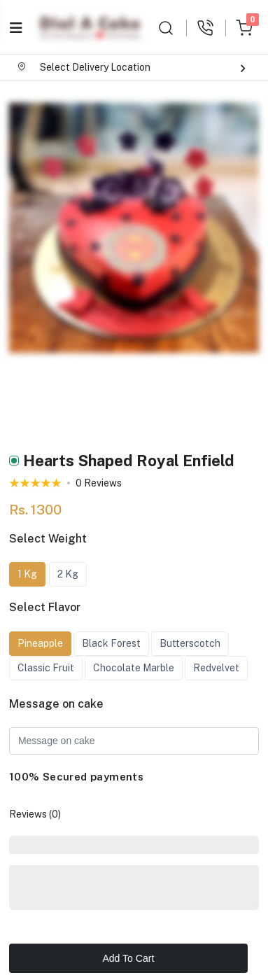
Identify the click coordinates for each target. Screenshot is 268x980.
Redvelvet (216, 668)
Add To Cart (128, 958)
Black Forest (111, 643)
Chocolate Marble (134, 668)
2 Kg (68, 574)
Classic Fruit (46, 668)
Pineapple (40, 643)
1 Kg (27, 574)
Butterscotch (190, 643)
